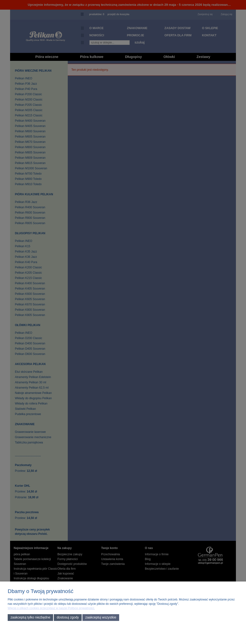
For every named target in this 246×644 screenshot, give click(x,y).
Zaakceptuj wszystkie (101, 617)
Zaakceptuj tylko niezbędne (31, 617)
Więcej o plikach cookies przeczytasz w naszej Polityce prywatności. (51, 608)
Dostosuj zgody (68, 617)
